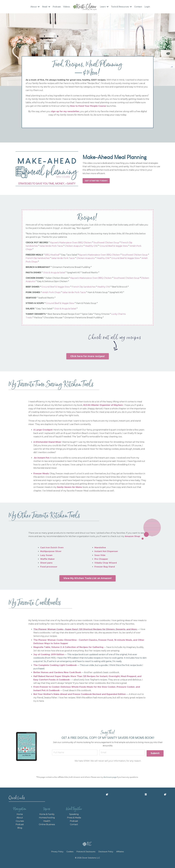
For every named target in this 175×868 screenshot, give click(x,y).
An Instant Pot (42, 459)
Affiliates (120, 856)
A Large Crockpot (43, 431)
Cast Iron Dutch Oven (52, 548)
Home (20, 816)
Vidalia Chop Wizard (106, 564)
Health (47, 823)
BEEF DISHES (33, 287)
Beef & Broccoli (120, 287)
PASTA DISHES (34, 273)
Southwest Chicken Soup (107, 243)
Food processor (49, 568)
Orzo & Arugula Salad (55, 273)
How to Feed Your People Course (88, 106)
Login (148, 7)
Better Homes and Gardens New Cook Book (57, 673)
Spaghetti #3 (74, 273)
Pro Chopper (101, 560)
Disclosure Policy (106, 856)
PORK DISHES (33, 293)
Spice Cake (88, 315)
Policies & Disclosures (86, 856)
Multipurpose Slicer (51, 552)
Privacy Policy (58, 856)
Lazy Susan (46, 556)
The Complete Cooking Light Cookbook (55, 666)
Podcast (56, 7)
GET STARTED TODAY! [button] (96, 181)
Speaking (74, 816)
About (34, 7)
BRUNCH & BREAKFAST (39, 267)
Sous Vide (100, 556)
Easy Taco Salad (70, 255)
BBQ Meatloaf (53, 255)
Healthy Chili (92, 246)
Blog (20, 830)
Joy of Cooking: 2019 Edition (49, 655)
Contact (139, 7)
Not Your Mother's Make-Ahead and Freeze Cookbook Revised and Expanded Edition (80, 695)
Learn (104, 7)
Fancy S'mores (103, 315)
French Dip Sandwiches (45, 259)
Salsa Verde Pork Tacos (52, 246)
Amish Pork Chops (42, 262)
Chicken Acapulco (74, 246)
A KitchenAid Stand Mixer (47, 443)
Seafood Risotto (90, 273)
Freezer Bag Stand (105, 568)
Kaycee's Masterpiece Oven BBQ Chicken (71, 243)
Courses (20, 823)
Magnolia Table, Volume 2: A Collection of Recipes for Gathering (68, 648)
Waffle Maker (47, 560)
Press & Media (74, 820)
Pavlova (39, 318)
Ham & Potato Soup (98, 293)
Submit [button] (155, 754)
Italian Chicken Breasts (58, 278)
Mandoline (100, 548)
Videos (66, 7)
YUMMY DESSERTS (36, 315)
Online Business (47, 826)
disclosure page (110, 779)
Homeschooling (47, 820)
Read (46, 7)
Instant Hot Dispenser (106, 552)
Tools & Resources (122, 7)
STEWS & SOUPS (35, 304)
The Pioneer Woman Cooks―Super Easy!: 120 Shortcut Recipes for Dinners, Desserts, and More (85, 630)
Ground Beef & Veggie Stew (114, 246)
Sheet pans (46, 564)
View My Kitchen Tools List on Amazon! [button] (87, 579)
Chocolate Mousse (54, 318)
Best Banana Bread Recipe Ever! (64, 315)
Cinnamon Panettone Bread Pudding (72, 267)
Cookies (70, 856)
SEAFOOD (32, 298)
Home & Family (47, 816)
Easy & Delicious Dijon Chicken (68, 282)
